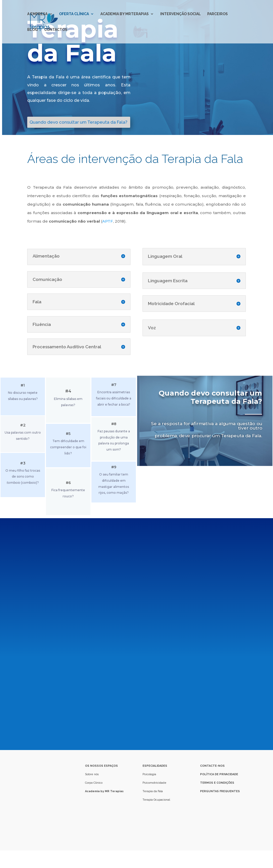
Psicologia (149, 774)
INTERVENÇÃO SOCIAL (181, 14)
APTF (108, 221)
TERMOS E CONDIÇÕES (217, 783)
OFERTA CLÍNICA (74, 14)
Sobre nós (92, 774)
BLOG (32, 30)
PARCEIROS (218, 14)
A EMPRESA (37, 14)
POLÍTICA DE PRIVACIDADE (219, 774)
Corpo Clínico (94, 783)
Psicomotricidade (154, 783)
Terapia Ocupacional (156, 800)
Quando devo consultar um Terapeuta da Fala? (78, 122)
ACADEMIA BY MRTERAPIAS (125, 14)
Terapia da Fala (153, 791)
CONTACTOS (56, 30)
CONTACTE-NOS (212, 766)
